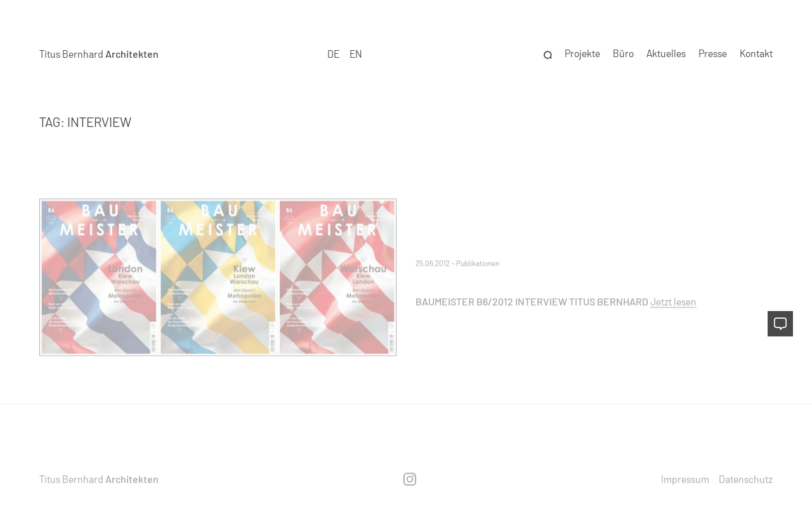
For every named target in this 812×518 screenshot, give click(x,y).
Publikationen (478, 263)
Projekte (582, 52)
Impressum (685, 478)
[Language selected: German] (345, 52)
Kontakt (756, 52)
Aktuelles (666, 52)
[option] (356, 52)
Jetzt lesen (673, 301)
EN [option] (356, 52)
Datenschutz (746, 478)
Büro (623, 52)
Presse (713, 52)
